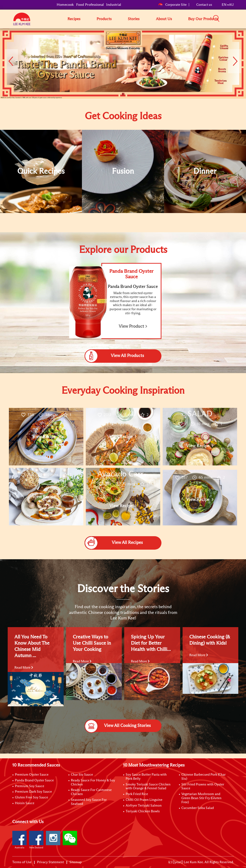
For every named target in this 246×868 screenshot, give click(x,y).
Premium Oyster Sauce (32, 775)
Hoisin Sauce (25, 803)
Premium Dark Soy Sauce (33, 792)
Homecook (65, 5)
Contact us (204, 5)
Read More (24, 668)
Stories (134, 19)
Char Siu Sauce (82, 775)
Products (104, 19)
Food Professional (90, 5)
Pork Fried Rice (137, 794)
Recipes (74, 19)
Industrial (114, 5)
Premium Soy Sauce (30, 786)
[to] (6, 32)
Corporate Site (172, 5)
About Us (164, 19)
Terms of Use (22, 862)
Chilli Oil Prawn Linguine (144, 800)
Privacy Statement (50, 862)
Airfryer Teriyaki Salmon (144, 806)
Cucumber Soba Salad (198, 808)
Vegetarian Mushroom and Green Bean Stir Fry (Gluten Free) (201, 798)
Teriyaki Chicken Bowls (143, 811)
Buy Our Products (203, 19)
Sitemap (76, 862)
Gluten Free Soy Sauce (31, 797)
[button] (235, 19)
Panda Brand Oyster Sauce (34, 780)
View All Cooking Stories (118, 726)
